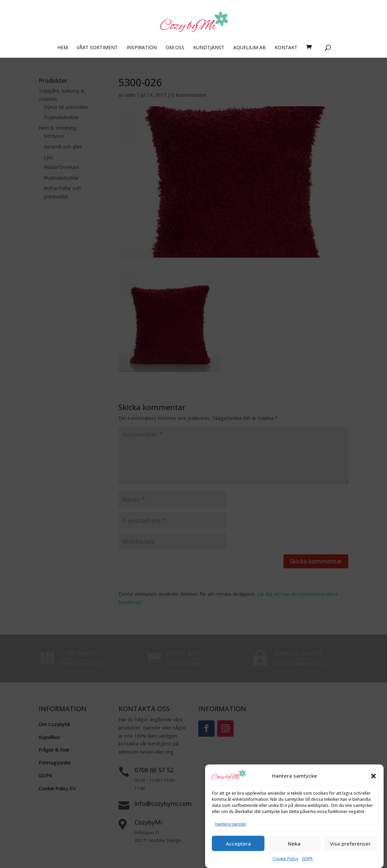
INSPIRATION (142, 48)
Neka (294, 854)
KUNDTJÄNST (209, 48)
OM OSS (175, 48)
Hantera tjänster (231, 835)
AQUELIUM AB (250, 48)
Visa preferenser (350, 854)
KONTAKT (286, 48)
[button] (373, 787)
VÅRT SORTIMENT (97, 48)
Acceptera (238, 854)
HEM (63, 48)
